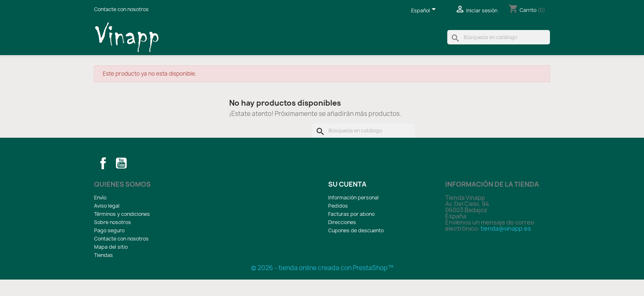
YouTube (121, 163)
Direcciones (342, 222)
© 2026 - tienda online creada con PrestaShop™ (322, 268)
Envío (100, 198)
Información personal (353, 198)
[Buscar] (499, 37)
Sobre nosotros (113, 222)
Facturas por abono (351, 214)
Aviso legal (107, 206)
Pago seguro (109, 230)
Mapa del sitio (111, 247)
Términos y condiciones (122, 214)
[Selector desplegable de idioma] (425, 11)
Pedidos (338, 206)
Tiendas (103, 255)
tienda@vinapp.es (506, 228)
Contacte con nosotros (121, 9)
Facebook (103, 163)
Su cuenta (347, 184)
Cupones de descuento (356, 230)
